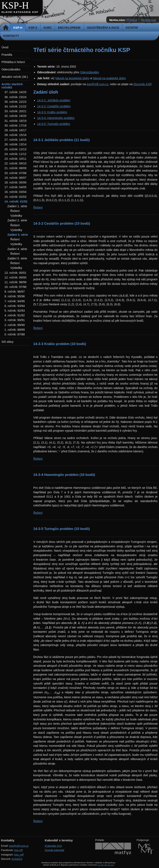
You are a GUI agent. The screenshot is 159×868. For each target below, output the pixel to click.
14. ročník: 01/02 (16, 201)
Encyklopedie (69, 28)
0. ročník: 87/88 (15, 334)
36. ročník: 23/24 (15, 97)
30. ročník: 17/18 (15, 126)
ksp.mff (18, 850)
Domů (6, 28)
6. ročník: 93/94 (15, 306)
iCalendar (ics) (53, 846)
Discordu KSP (142, 84)
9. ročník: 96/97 (15, 292)
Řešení (38, 207)
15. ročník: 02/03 (15, 197)
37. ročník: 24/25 (15, 92)
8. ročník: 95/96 (15, 296)
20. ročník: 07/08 (15, 173)
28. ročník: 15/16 (15, 135)
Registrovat (148, 20)
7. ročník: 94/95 (15, 301)
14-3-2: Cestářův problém (54, 106)
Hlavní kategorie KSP (20, 12)
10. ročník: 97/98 (15, 287)
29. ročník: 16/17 (15, 130)
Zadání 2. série (17, 220)
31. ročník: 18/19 (15, 121)
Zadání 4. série (17, 249)
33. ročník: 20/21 (15, 111)
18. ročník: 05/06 (15, 182)
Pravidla (7, 55)
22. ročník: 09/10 (15, 163)
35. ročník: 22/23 (15, 102)
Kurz (48, 28)
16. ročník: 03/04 (15, 192)
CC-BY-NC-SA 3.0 (106, 865)
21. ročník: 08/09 (15, 168)
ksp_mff (19, 855)
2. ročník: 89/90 (15, 325)
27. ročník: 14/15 (15, 140)
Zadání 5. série (17, 258)
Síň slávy (7, 342)
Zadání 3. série (18, 235)
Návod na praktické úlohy (109, 78)
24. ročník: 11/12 (15, 154)
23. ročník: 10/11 (15, 159)
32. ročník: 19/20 (15, 116)
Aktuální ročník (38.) (15, 77)
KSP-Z (33, 28)
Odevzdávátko (89, 72)
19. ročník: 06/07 (15, 178)
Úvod (5, 47)
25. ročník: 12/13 (15, 149)
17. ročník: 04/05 (15, 187)
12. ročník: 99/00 (15, 277)
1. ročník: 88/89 (15, 330)
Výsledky (16, 216)
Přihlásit (132, 20)
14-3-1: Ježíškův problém (54, 100)
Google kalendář (54, 850)
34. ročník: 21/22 (15, 106)
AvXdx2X (17, 859)
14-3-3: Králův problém (52, 112)
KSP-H (15, 5)
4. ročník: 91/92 (15, 315)
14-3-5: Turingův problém (54, 124)
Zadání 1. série (17, 206)
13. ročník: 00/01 (15, 273)
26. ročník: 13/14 (15, 144)
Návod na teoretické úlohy (72, 78)
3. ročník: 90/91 (15, 320)
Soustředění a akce (103, 28)
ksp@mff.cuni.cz (97, 84)
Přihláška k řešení (13, 62)
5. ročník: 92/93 (15, 311)
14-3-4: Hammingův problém (56, 118)
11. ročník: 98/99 (15, 282)
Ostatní (132, 28)
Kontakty (11, 36)
